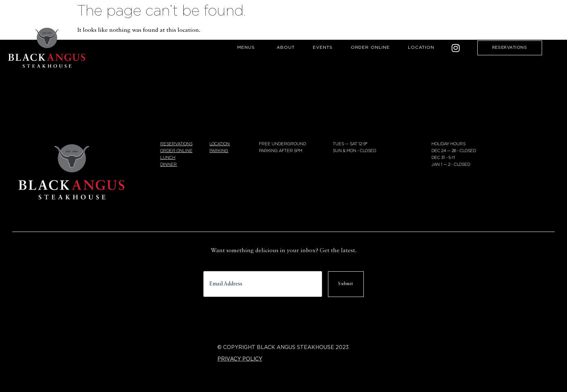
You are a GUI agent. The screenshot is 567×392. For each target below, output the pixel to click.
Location (421, 48)
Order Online (370, 48)
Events (323, 48)
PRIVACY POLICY (240, 359)
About (286, 48)
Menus (248, 48)
